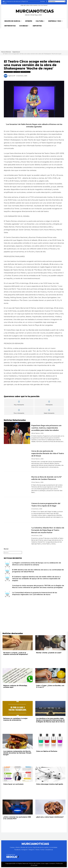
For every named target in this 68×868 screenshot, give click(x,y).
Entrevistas (10, 27)
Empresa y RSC (55, 22)
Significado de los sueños (41, 848)
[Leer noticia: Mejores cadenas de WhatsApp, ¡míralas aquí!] (18, 676)
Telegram (32, 851)
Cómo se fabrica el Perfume (47, 752)
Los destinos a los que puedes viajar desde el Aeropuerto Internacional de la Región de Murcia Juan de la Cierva (50, 721)
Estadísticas (49, 851)
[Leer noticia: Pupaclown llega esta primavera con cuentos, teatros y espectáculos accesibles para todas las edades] (17, 434)
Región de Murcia (13, 22)
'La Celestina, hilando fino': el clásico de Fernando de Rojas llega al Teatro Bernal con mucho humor (48, 531)
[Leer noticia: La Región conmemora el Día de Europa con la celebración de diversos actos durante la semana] (7, 565)
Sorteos (43, 1)
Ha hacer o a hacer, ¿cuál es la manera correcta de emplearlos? (16, 654)
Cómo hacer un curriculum (13, 785)
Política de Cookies (34, 864)
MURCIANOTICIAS (35, 12)
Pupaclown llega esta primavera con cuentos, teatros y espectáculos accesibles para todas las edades (46, 429)
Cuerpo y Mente (15, 848)
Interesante (49, 404)
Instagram (24, 851)
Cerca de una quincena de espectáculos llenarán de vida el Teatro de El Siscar (48, 454)
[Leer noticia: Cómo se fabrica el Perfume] (50, 742)
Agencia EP (12, 77)
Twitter (42, 851)
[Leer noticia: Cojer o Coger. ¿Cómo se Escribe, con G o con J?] (50, 676)
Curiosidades (53, 848)
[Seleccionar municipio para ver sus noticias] (57, 1)
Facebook (17, 851)
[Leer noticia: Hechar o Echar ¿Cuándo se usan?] (50, 644)
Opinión (29, 22)
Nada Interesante (49, 412)
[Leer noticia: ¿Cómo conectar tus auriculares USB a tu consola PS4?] (18, 808)
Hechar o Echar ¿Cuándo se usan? (49, 654)
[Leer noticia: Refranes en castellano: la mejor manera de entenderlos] (18, 709)
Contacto (52, 864)
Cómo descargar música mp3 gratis (50, 785)
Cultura (40, 22)
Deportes (37, 27)
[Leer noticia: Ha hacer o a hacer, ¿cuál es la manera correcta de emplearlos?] (18, 644)
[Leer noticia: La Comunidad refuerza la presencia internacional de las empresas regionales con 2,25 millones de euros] (7, 595)
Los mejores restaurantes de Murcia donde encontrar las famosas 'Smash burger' (17, 754)
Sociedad (24, 27)
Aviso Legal (45, 864)
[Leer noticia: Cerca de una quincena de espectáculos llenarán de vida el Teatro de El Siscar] (17, 459)
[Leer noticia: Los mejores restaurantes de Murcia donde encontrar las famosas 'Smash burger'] (18, 742)
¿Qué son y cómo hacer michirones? (50, 818)
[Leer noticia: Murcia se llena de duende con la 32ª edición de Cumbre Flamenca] (17, 485)
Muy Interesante (19, 404)
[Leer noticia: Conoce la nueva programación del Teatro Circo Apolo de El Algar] (17, 511)
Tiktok (37, 851)
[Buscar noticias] (47, 1)
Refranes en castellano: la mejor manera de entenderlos (15, 720)
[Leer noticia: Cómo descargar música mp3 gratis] (50, 775)
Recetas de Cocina (26, 848)
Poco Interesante (19, 412)
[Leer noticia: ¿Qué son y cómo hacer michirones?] (50, 808)
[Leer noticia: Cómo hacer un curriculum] (18, 775)
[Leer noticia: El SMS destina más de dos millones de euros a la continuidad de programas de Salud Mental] (7, 572)
